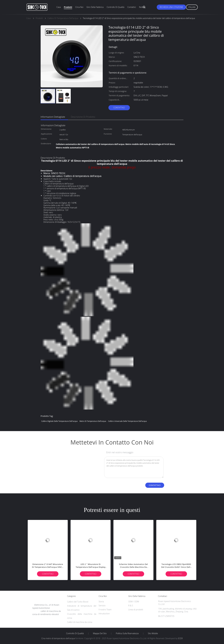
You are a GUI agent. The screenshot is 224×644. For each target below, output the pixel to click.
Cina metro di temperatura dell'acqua (58, 638)
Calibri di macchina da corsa (80, 622)
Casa (59, 7)
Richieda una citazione (171, 7)
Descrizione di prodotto (83, 117)
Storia (101, 602)
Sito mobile (153, 633)
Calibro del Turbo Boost (78, 602)
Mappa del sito (100, 633)
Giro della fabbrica (95, 7)
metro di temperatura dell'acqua (93, 421)
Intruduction (104, 614)
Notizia (142, 7)
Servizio (102, 606)
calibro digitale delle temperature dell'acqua (59, 421)
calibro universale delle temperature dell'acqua (127, 421)
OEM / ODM (134, 602)
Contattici (132, 7)
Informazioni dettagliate (53, 117)
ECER (180, 638)
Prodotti (68, 7)
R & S (131, 606)
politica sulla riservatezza (127, 633)
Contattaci (119, 108)
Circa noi (79, 7)
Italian (192, 7)
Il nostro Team (105, 610)
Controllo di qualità (115, 7)
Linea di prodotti (136, 610)
